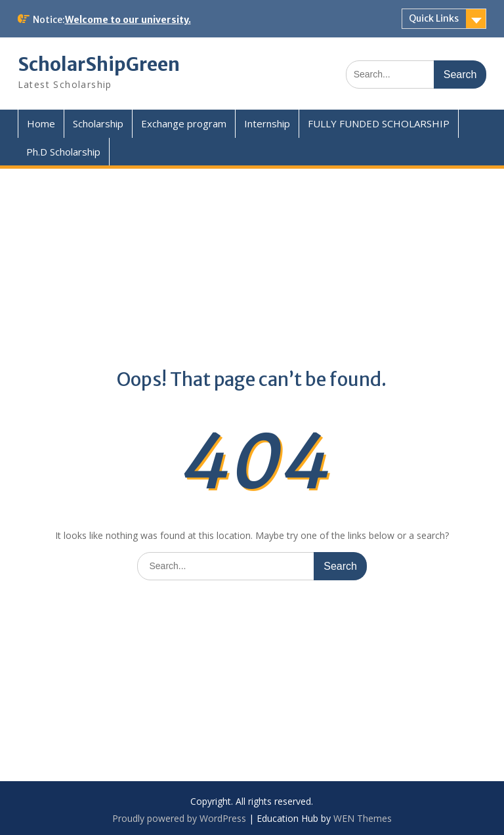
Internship (267, 123)
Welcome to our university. (128, 20)
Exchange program (184, 123)
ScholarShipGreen (99, 64)
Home (41, 123)
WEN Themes (363, 818)
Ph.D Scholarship (63, 152)
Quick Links (434, 18)
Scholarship (98, 123)
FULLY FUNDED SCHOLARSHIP (379, 123)
